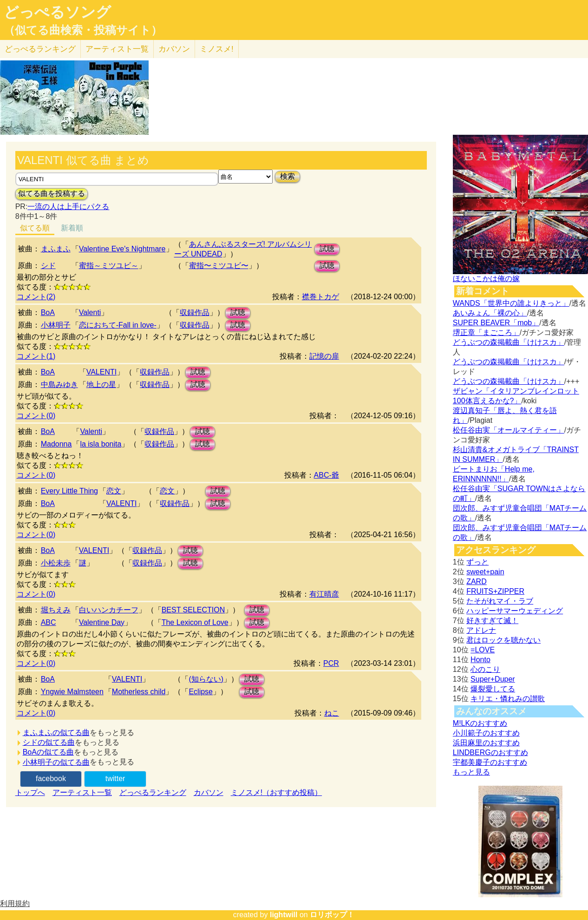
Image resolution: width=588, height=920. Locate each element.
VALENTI (102, 372)
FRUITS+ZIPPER (495, 591)
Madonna (56, 444)
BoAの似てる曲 (48, 752)
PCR (331, 663)
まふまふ (56, 249)
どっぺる (40, 49)
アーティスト (117, 49)
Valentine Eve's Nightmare (122, 249)
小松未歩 (56, 563)
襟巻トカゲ (320, 297)
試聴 (327, 249)
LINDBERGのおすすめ (490, 752)
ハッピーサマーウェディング (515, 611)
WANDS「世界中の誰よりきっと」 (511, 303)
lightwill (284, 915)
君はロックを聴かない (503, 640)
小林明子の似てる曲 (56, 762)
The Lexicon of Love (195, 622)
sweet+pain (485, 572)
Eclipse (201, 692)
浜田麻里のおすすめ (486, 743)
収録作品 (195, 312)
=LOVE (483, 650)
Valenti (90, 312)
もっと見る (471, 772)
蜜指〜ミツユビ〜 (219, 266)
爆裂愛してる (493, 689)
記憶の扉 (324, 356)
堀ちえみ (56, 610)
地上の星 (101, 384)
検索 (287, 176)
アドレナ (481, 630)
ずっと (477, 562)
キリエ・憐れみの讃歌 (508, 699)
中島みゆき (59, 384)
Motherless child (139, 692)
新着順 (72, 228)
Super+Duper (493, 679)
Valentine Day (102, 622)
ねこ (332, 713)
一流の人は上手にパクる (68, 207)
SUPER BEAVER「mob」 (496, 323)
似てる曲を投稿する (52, 194)
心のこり (485, 669)
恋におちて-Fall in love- (118, 325)
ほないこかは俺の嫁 (486, 279)
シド (48, 266)
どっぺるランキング (153, 792)
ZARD (477, 582)
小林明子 (56, 325)
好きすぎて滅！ (492, 621)
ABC (49, 622)
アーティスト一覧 (82, 792)
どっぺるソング (57, 12)
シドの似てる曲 (49, 742)
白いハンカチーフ (109, 610)
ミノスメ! (217, 49)
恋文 (114, 491)
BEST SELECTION (193, 610)
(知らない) (206, 679)
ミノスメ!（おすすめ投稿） (276, 792)
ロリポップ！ (332, 915)
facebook (51, 779)
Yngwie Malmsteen (72, 692)
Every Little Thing (69, 491)
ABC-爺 (327, 475)
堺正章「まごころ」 (486, 332)
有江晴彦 (324, 594)
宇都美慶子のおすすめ (490, 762)
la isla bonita (101, 444)
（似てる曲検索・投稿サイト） (83, 30)
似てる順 (35, 228)
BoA (48, 312)
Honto (480, 660)
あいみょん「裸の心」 (490, 313)
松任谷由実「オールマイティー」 (509, 430)
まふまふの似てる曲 (56, 733)
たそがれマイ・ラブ (500, 601)
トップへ (30, 792)
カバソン (174, 49)
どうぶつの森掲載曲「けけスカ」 (509, 342)
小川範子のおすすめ (486, 733)
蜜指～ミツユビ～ (109, 266)
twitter (115, 779)
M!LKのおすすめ (480, 723)
